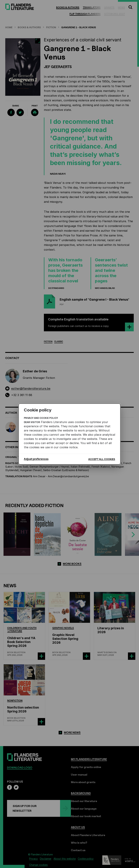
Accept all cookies (102, 459)
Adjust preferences (36, 459)
